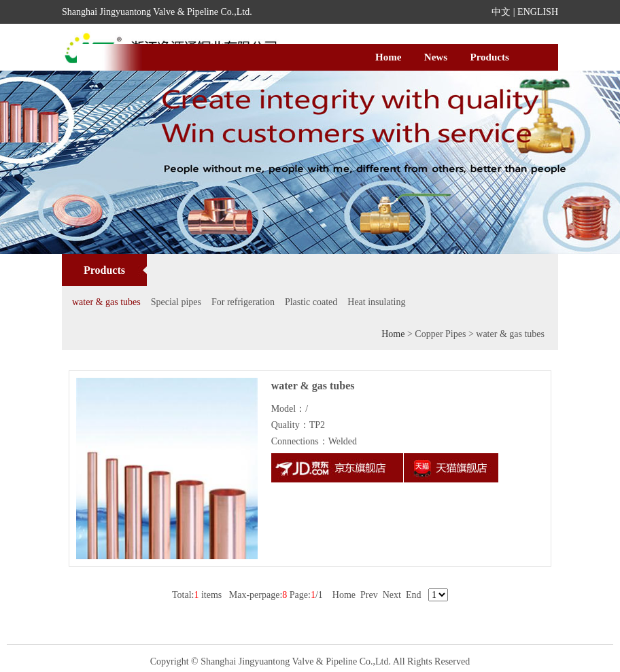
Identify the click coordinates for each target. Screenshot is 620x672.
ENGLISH (538, 12)
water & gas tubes (106, 302)
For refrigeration (243, 302)
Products (490, 57)
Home (388, 57)
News (436, 57)
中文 (501, 12)
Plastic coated (311, 302)
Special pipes (176, 302)
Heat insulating (376, 302)
